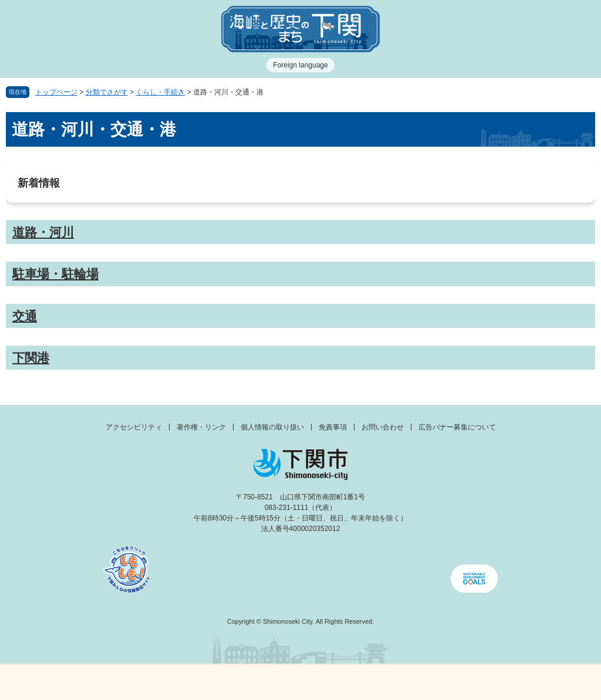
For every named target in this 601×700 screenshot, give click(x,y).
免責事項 (333, 427)
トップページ (56, 92)
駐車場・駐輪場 (55, 274)
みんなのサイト (526, 682)
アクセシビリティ (134, 427)
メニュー (75, 679)
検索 (376, 682)
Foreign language (300, 65)
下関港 (31, 358)
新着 (225, 682)
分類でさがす (107, 92)
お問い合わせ (383, 427)
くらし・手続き (160, 92)
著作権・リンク (201, 427)
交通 (25, 316)
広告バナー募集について (457, 427)
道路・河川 (43, 232)
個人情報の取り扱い (272, 427)
